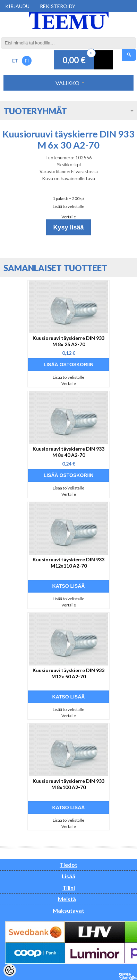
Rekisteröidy (58, 6)
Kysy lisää (68, 227)
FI (27, 61)
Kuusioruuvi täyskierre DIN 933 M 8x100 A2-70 (68, 784)
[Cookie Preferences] (10, 970)
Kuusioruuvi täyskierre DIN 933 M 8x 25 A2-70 (68, 341)
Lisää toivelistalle (68, 206)
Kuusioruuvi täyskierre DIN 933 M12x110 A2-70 (68, 563)
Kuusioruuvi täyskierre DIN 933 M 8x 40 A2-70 (68, 452)
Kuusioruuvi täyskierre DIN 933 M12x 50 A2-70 (68, 673)
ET (15, 61)
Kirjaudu (17, 6)
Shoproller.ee (128, 977)
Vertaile (69, 217)
